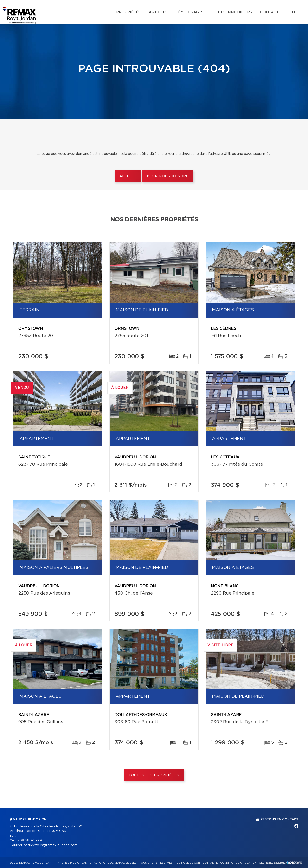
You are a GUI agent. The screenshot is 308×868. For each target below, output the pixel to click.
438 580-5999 (30, 840)
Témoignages (189, 12)
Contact (269, 12)
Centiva (295, 862)
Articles (158, 12)
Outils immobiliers (232, 12)
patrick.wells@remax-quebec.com (51, 845)
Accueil (128, 176)
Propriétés (128, 12)
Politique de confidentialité (196, 863)
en (292, 12)
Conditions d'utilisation (238, 863)
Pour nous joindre (168, 176)
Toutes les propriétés (154, 775)
